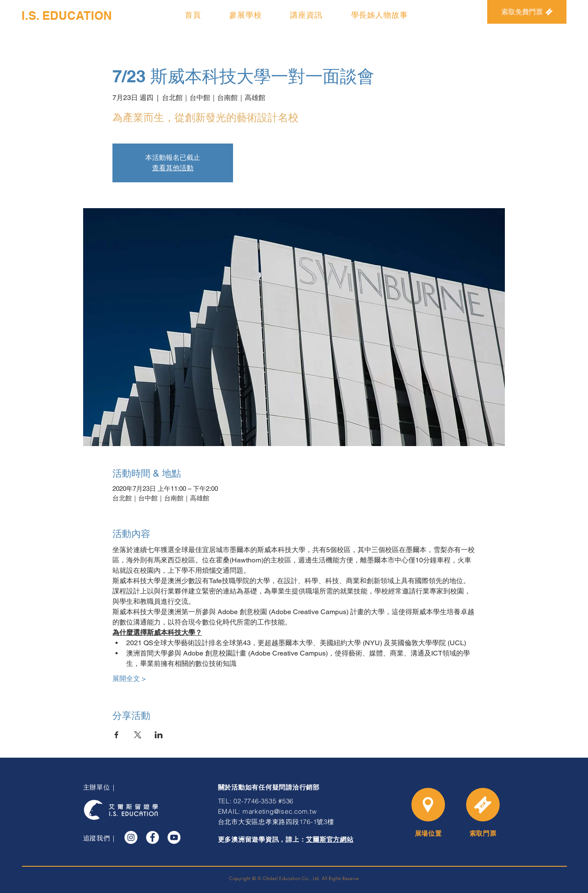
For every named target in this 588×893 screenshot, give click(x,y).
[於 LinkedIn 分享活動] (159, 735)
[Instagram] (131, 837)
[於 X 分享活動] (138, 735)
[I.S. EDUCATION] (67, 16)
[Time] (483, 805)
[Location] (428, 805)
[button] (246, 15)
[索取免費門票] (527, 12)
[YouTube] (174, 837)
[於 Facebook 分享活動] (117, 735)
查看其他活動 (173, 168)
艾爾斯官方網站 (330, 840)
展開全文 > (129, 679)
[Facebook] (152, 837)
